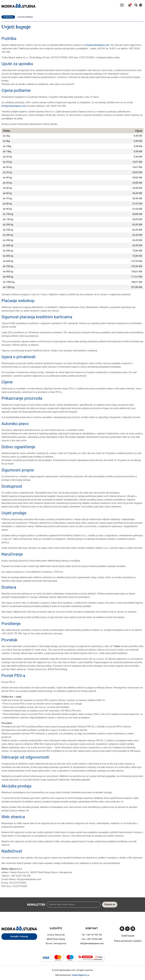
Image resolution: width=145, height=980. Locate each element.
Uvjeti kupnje (128, 937)
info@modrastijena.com (97, 46)
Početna (8, 18)
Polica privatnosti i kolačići (128, 942)
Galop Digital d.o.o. (81, 976)
